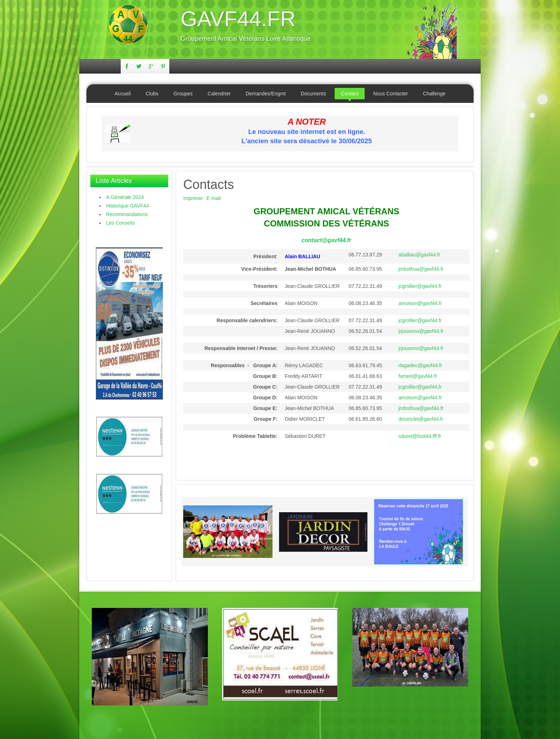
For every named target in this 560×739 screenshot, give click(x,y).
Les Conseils (120, 223)
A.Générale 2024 (125, 197)
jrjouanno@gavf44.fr (421, 331)
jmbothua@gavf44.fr (421, 269)
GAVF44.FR (238, 19)
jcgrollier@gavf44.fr (420, 286)
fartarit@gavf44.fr (418, 376)
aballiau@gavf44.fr (419, 255)
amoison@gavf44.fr (420, 303)
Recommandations (127, 214)
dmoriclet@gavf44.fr (421, 419)
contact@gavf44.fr (326, 240)
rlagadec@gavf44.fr (420, 365)
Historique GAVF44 (127, 206)
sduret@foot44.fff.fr (420, 436)
